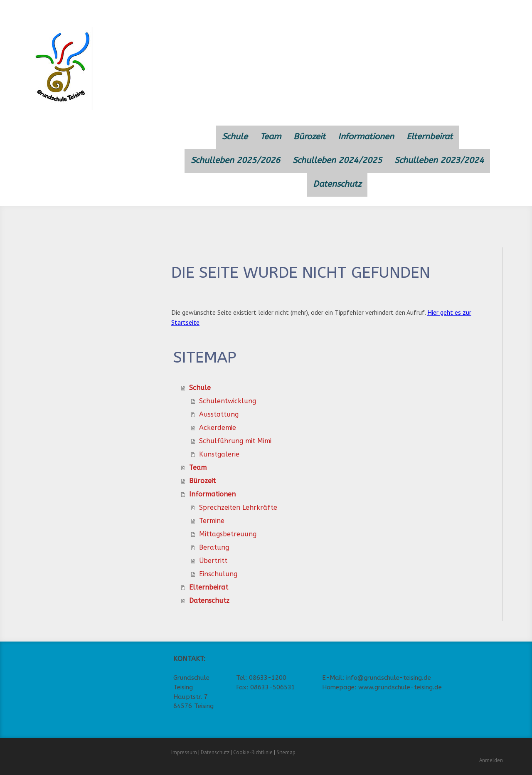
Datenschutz (337, 184)
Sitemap (286, 752)
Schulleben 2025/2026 (235, 160)
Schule (235, 137)
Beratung (214, 547)
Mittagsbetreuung (228, 534)
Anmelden (491, 760)
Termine (212, 521)
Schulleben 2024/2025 (337, 160)
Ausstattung (219, 414)
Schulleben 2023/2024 (439, 160)
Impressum (184, 752)
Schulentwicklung (228, 401)
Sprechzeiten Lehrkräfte (238, 507)
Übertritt (213, 561)
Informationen (366, 137)
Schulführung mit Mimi (235, 441)
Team (271, 137)
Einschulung (218, 574)
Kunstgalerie (219, 454)
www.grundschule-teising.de (400, 687)
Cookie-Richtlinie (253, 752)
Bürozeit (309, 137)
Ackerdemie (218, 428)
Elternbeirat (430, 137)
